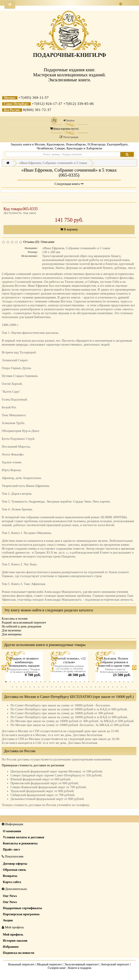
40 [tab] (52, 687)
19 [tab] (84, 682)
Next (134, 668)
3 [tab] (15, 682)
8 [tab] (36, 682)
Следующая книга (69, 184)
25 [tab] (111, 682)
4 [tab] (19, 682)
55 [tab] (117, 687)
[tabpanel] (24, 668)
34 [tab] (26, 687)
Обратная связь (15, 870)
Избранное (11, 947)
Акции (8, 920)
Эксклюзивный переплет (81, 964)
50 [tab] (95, 687)
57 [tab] (126, 687)
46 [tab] (78, 687)
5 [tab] (23, 682)
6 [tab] (28, 682)
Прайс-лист (11, 849)
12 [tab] (54, 682)
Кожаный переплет (21, 964)
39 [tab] (47, 687)
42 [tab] (60, 687)
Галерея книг (57, 968)
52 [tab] (104, 687)
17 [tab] (76, 682)
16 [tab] (71, 682)
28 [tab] (124, 682)
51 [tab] (100, 687)
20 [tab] (89, 682)
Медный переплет (49, 964)
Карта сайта (12, 882)
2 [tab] (10, 682)
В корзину (69, 229)
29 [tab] (128, 682)
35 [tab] (30, 687)
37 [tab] (39, 687)
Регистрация (69, 137)
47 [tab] (82, 687)
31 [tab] (12, 687)
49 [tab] (91, 687)
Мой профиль (13, 934)
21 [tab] (93, 682)
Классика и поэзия (15, 619)
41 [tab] (56, 687)
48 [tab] (87, 687)
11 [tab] (50, 682)
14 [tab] (63, 682)
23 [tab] (102, 682)
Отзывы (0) (31, 242)
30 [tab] (132, 682)
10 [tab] (45, 682)
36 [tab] (34, 687)
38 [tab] (43, 687)
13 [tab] (58, 682)
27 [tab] (119, 682)
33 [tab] (21, 687)
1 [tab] (6, 682)
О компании (12, 831)
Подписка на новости (19, 953)
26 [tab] (115, 682)
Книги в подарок (80, 968)
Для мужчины (11, 630)
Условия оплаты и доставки (23, 837)
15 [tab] (67, 682)
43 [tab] (65, 687)
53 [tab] (108, 687)
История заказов (15, 941)
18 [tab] (80, 682)
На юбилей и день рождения (21, 626)
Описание (48, 242)
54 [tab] (113, 687)
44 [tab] (69, 687)
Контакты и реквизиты (20, 843)
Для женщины (12, 634)
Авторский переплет (115, 964)
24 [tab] (106, 682)
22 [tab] (98, 682)
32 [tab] (17, 687)
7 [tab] (32, 682)
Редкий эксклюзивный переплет (24, 622)
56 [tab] (122, 687)
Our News (10, 896)
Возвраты (10, 876)
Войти (69, 120)
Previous (4, 668)
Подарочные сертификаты (22, 908)
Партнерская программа (21, 914)
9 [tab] (41, 682)
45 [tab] (74, 687)
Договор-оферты (15, 864)
